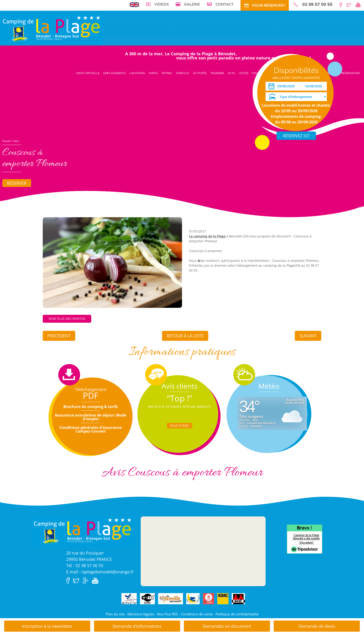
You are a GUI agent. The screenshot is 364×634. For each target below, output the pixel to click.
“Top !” (180, 398)
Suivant (308, 336)
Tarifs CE (182, 73)
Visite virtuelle (88, 73)
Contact (224, 4)
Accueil (6, 141)
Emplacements (114, 73)
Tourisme (217, 73)
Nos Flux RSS (167, 614)
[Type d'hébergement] (296, 97)
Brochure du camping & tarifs (91, 407)
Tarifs (153, 73)
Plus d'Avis (180, 425)
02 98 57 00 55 (317, 4)
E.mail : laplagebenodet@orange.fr (100, 572)
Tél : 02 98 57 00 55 (85, 565)
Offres (167, 73)
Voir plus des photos (67, 319)
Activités (200, 73)
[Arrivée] (287, 86)
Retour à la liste (185, 336)
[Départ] (315, 86)
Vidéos (162, 4)
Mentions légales (141, 614)
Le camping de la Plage (207, 236)
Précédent (59, 336)
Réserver (17, 183)
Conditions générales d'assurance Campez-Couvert (91, 429)
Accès (244, 73)
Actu (232, 73)
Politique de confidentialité (237, 614)
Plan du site (115, 614)
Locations (137, 73)
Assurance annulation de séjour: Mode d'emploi (91, 417)
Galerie (192, 4)
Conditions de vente (197, 614)
